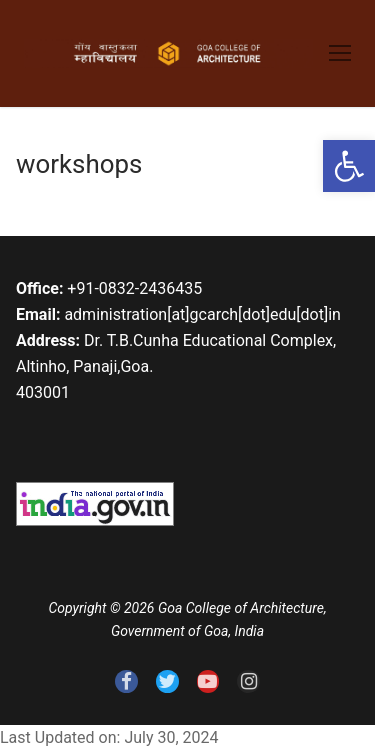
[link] (349, 166)
